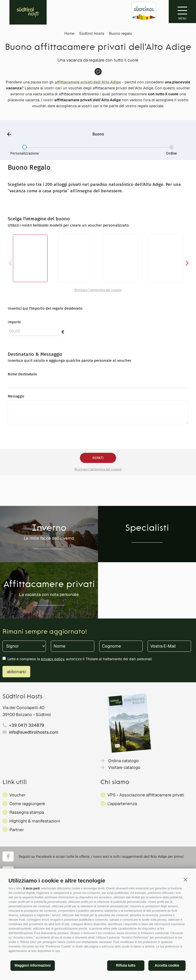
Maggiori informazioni (33, 965)
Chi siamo (115, 783)
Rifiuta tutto (126, 965)
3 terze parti (31, 888)
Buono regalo (120, 33)
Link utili (15, 783)
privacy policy (53, 659)
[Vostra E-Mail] (169, 646)
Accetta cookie (167, 965)
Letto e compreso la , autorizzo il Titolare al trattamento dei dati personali (80, 659)
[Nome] (73, 646)
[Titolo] (24, 646)
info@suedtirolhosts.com (34, 732)
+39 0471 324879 (27, 725)
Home (69, 33)
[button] (185, 880)
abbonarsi (16, 672)
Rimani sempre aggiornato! (45, 632)
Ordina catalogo (123, 761)
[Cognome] (121, 646)
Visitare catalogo (124, 767)
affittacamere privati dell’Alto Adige (88, 82)
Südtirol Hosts (92, 33)
